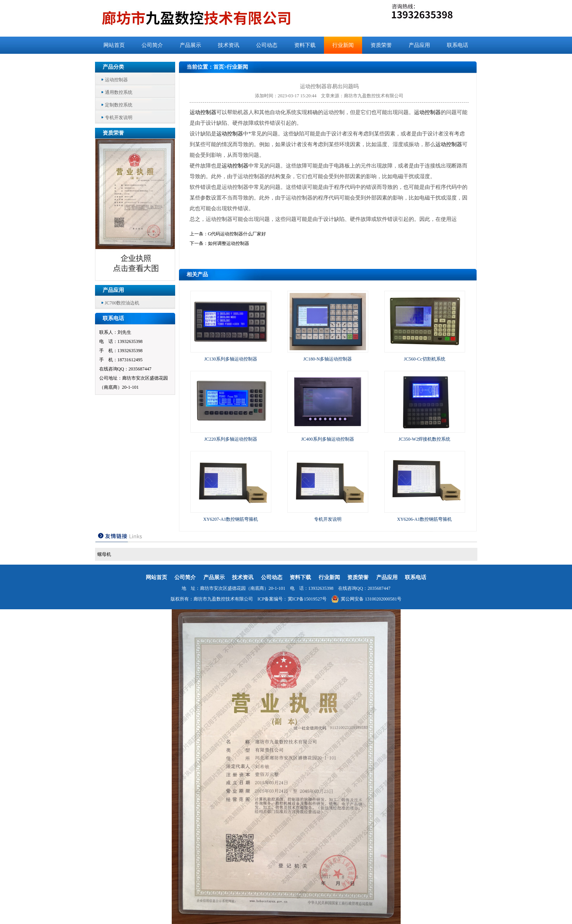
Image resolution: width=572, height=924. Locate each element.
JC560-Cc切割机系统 (425, 359)
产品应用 (419, 45)
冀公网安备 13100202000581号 (366, 599)
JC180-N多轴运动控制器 (328, 359)
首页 (219, 67)
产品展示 (190, 45)
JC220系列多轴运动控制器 (231, 439)
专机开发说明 (119, 118)
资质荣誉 (381, 45)
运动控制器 (116, 80)
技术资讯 (229, 45)
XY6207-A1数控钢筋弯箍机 (231, 519)
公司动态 (267, 45)
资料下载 (305, 45)
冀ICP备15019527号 (307, 599)
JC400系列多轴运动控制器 (328, 439)
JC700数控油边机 (122, 303)
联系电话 (458, 45)
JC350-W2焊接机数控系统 (425, 439)
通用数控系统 (119, 92)
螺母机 (104, 554)
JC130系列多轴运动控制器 (231, 359)
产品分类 (113, 67)
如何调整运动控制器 (229, 243)
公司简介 (152, 45)
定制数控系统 (119, 105)
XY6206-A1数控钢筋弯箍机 (425, 519)
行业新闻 (343, 45)
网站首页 (114, 45)
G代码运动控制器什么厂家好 (237, 234)
